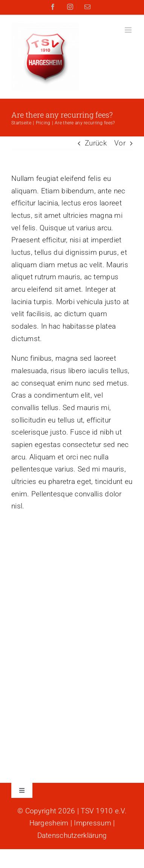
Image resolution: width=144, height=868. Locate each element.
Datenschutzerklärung (72, 835)
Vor (120, 143)
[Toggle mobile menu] (129, 30)
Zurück (96, 143)
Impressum (93, 823)
